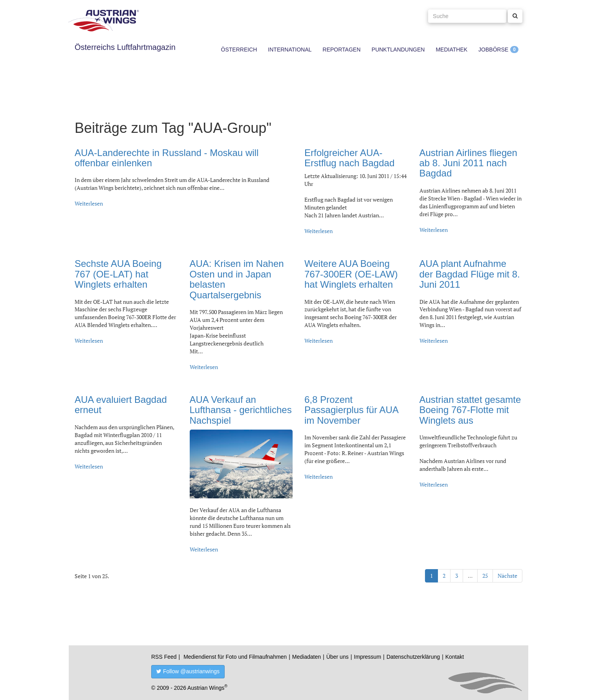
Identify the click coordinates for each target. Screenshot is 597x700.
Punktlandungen (398, 50)
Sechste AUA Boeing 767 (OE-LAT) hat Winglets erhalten (118, 274)
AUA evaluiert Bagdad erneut (121, 405)
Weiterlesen (89, 203)
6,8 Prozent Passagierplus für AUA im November (351, 410)
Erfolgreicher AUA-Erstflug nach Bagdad (350, 158)
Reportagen (342, 50)
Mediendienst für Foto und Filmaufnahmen (235, 657)
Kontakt (455, 657)
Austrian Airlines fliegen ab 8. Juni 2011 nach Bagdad (468, 163)
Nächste (507, 576)
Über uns (338, 657)
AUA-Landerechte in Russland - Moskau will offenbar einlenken (167, 158)
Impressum (367, 657)
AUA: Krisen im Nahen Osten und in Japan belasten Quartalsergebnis (237, 279)
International (290, 50)
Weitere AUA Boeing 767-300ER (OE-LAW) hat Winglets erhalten (351, 274)
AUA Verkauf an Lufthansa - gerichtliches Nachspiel (241, 410)
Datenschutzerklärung (413, 657)
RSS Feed (164, 657)
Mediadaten (307, 657)
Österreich (239, 50)
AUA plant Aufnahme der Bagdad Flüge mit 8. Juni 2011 (470, 274)
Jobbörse (493, 50)
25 (485, 576)
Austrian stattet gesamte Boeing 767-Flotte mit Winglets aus (470, 410)
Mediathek (451, 50)
